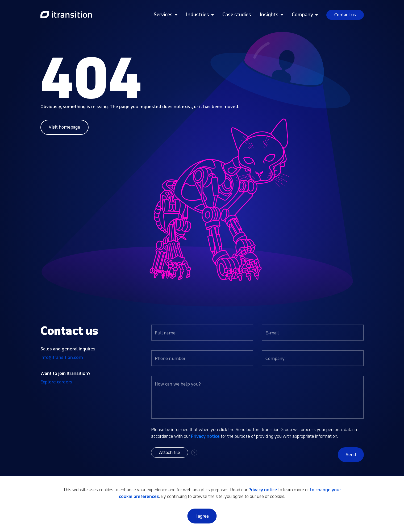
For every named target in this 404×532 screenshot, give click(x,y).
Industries (197, 15)
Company (302, 15)
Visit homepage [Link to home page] (64, 127)
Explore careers (56, 382)
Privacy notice (205, 436)
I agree (202, 516)
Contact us (345, 15)
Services (163, 15)
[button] (170, 453)
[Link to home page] (66, 15)
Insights (269, 15)
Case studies (237, 15)
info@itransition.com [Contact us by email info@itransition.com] (62, 357)
